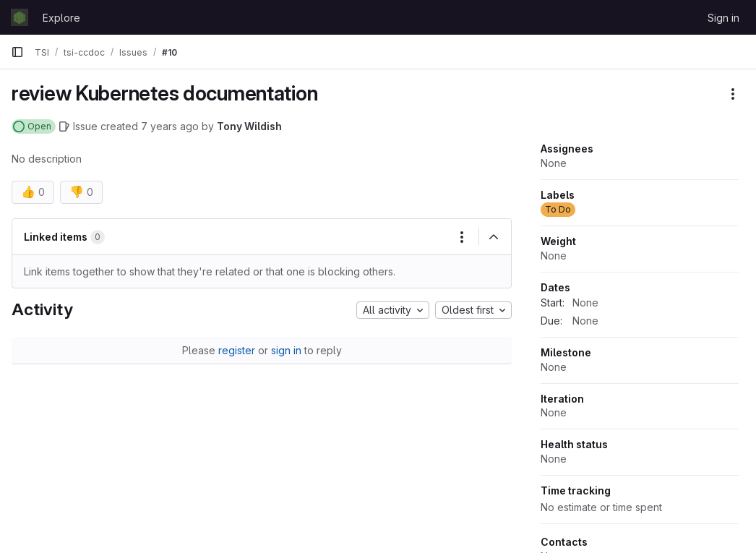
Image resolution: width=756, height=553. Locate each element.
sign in (286, 350)
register (237, 350)
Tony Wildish (249, 126)
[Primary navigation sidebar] (17, 52)
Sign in (723, 18)
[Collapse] (494, 237)
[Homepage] (20, 17)
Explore (61, 18)
